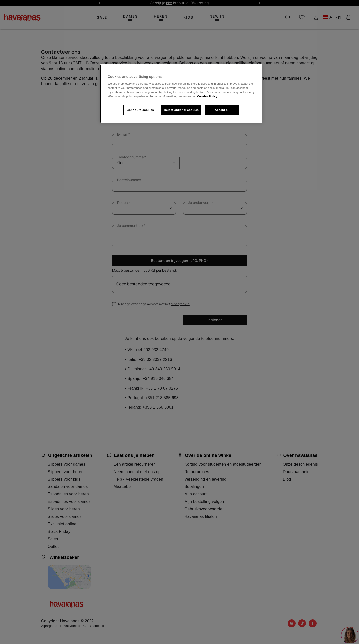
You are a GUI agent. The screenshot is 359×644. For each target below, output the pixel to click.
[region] (181, 94)
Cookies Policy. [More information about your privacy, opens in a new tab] (208, 96)
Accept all (222, 110)
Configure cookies (140, 110)
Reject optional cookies (181, 110)
